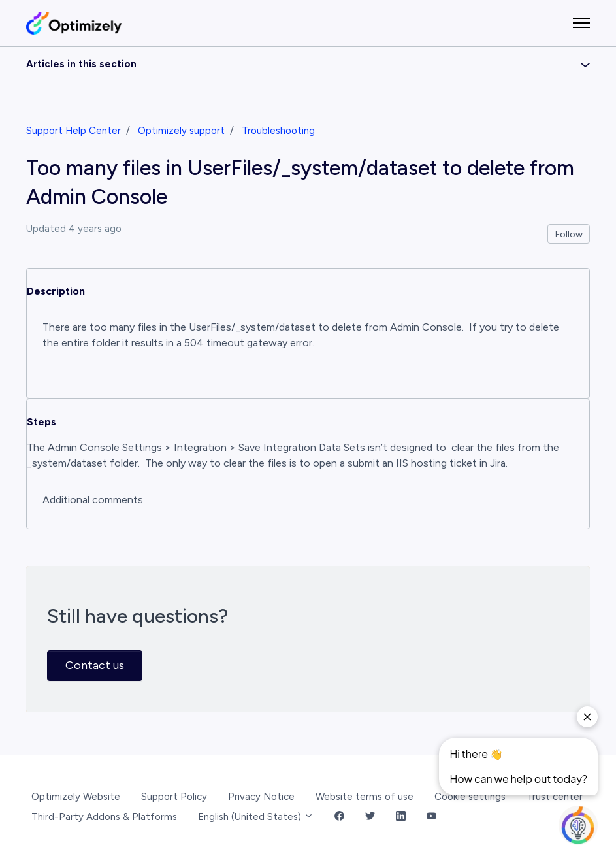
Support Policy (174, 797)
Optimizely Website (76, 797)
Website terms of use (365, 797)
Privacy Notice (261, 797)
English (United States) (256, 817)
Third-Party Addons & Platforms (104, 817)
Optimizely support (181, 131)
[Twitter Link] (370, 817)
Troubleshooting (278, 131)
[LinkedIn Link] (401, 817)
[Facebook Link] (339, 817)
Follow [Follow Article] (569, 234)
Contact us (95, 665)
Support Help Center (73, 131)
